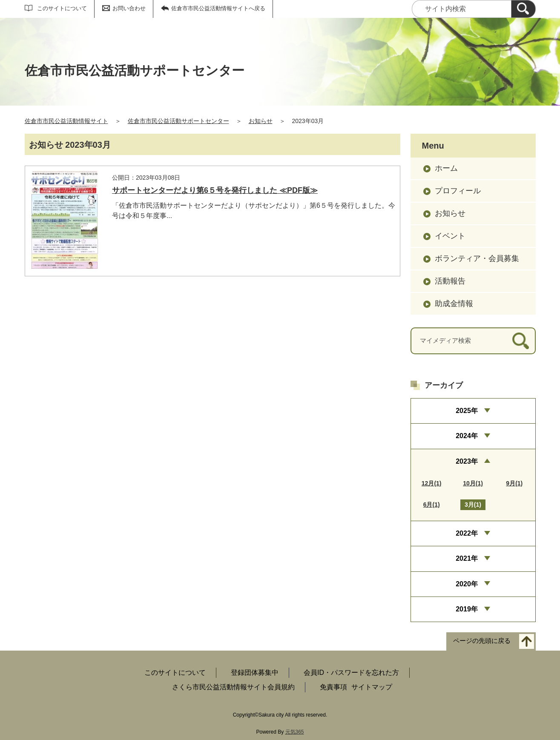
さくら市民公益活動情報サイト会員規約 (233, 687)
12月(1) (432, 483)
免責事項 (333, 687)
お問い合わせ (129, 8)
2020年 (467, 584)
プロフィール (458, 191)
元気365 (295, 732)
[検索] (523, 9)
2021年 (467, 558)
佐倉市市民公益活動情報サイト (66, 121)
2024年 (467, 436)
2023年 (467, 461)
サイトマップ (372, 687)
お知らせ (261, 121)
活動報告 (450, 281)
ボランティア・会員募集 (477, 258)
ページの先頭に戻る (482, 641)
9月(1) (514, 483)
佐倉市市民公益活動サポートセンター (178, 121)
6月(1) (432, 505)
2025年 (467, 411)
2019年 (467, 609)
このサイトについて (62, 8)
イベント (450, 236)
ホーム (446, 168)
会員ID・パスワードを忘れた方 (351, 673)
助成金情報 (454, 304)
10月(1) (473, 483)
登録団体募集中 (255, 673)
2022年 (467, 533)
